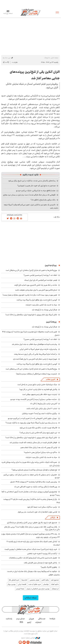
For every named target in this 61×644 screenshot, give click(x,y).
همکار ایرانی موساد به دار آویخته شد (44, 310)
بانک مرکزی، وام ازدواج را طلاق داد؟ (43, 200)
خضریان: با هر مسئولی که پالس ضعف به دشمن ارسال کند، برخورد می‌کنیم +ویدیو (32, 476)
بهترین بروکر (12, 584)
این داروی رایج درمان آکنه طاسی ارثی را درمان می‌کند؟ (38, 433)
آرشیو (29, 622)
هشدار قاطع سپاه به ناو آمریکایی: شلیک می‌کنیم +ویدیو (36, 191)
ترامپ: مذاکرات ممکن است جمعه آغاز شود (42, 507)
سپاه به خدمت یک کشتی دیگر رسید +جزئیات (41, 305)
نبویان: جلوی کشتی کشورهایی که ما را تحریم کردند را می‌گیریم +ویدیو (32, 418)
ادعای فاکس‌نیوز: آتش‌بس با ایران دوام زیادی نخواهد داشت (36, 290)
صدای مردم (21, 619)
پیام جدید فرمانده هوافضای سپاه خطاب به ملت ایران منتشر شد (34, 344)
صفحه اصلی (54, 58)
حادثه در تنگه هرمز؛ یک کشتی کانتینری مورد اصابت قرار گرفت (36, 285)
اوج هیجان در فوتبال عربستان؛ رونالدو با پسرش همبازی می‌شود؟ (34, 470)
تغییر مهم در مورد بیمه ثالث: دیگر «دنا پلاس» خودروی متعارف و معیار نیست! (30, 295)
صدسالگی (42, 619)
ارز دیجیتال (55, 589)
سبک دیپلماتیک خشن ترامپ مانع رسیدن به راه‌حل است (37, 385)
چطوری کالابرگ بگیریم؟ (49, 567)
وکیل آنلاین (45, 580)
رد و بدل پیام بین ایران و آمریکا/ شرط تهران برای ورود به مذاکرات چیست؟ (31, 423)
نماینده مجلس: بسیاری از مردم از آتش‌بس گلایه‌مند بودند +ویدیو (34, 399)
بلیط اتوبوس (20, 589)
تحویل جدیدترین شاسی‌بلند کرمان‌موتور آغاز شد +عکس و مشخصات (33, 558)
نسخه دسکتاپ (31, 598)
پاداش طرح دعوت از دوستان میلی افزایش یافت (41, 563)
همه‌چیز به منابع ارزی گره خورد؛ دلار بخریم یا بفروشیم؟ (36, 186)
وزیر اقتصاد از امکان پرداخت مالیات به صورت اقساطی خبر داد (36, 487)
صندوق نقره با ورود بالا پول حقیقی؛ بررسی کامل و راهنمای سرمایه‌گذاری (32, 523)
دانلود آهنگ (55, 584)
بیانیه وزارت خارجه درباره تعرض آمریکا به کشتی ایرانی (38, 349)
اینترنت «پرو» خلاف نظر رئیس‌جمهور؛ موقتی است (40, 394)
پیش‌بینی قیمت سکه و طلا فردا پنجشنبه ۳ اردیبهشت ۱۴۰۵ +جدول (34, 482)
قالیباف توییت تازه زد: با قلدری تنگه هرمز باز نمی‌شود (38, 428)
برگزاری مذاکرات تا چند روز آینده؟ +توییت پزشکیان (40, 413)
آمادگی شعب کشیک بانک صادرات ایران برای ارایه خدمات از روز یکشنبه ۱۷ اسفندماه (33, 543)
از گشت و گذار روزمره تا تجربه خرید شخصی (42, 554)
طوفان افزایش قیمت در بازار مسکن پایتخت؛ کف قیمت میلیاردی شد (33, 442)
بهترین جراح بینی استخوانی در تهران (38, 589)
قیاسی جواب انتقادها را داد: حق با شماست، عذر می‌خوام (38, 512)
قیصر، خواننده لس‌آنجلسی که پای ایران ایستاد (41, 280)
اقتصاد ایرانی (22, 584)
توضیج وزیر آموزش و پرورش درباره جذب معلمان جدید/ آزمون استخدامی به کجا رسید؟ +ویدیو (31, 493)
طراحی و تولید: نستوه (31, 638)
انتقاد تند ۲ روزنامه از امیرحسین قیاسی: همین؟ (40, 275)
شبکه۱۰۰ (52, 619)
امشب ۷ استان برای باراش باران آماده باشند (42, 408)
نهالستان (46, 584)
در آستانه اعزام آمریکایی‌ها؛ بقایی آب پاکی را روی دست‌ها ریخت (36, 354)
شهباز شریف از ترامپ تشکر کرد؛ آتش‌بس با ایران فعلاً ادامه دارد (35, 359)
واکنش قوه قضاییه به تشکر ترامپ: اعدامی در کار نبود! (38, 389)
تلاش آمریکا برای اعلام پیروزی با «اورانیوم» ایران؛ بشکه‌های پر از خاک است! (31, 315)
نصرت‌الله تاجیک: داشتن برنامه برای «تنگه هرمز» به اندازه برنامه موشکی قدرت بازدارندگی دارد (31, 464)
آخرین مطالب (51, 379)
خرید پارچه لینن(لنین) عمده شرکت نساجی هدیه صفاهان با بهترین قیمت (31, 549)
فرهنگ (46, 58)
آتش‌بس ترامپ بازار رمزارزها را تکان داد (44, 404)
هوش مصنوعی (34, 580)
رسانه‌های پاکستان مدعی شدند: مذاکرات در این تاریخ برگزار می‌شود (32, 181)
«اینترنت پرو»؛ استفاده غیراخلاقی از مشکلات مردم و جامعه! (37, 374)
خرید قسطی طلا (14, 580)
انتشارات (38, 622)
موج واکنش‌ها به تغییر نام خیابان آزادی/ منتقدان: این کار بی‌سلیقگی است (31, 270)
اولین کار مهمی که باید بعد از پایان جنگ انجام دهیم (39, 447)
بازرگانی (53, 517)
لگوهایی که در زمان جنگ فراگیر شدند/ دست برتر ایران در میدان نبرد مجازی (29, 195)
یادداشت (9, 619)
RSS (21, 622)
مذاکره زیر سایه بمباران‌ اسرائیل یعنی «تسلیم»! (41, 452)
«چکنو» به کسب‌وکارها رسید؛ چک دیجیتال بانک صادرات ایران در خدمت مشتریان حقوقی (33, 573)
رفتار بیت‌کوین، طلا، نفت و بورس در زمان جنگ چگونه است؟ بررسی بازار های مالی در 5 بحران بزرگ (32, 528)
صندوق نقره (55, 580)
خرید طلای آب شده (35, 584)
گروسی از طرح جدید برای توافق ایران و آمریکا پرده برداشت (37, 300)
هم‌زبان (31, 619)
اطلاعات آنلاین (31, 12)
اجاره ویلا (24, 580)
